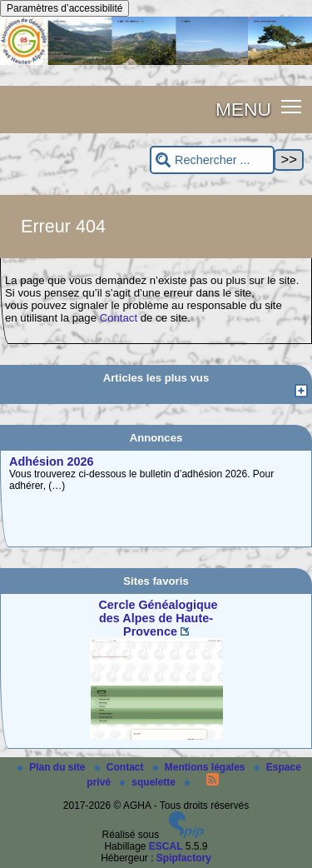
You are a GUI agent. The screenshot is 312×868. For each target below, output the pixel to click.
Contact (119, 318)
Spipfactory (184, 858)
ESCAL (166, 846)
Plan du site (53, 767)
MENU (243, 109)
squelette (149, 782)
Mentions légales (201, 767)
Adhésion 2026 (52, 461)
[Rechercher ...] (212, 160)
